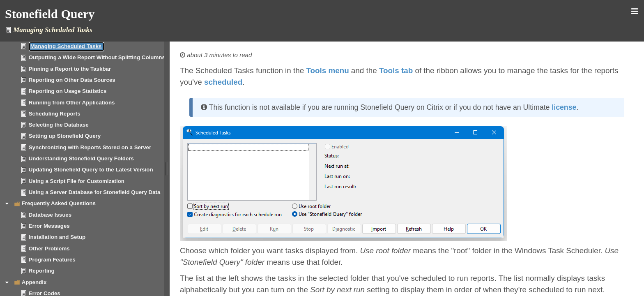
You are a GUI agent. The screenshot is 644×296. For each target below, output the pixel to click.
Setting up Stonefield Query (65, 136)
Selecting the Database (59, 125)
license (564, 107)
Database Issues (50, 215)
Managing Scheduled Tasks (66, 46)
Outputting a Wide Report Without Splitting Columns (97, 57)
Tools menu (327, 71)
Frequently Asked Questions (59, 203)
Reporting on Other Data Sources (72, 80)
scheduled (223, 82)
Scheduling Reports (55, 114)
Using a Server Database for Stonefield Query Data (95, 192)
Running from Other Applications (72, 103)
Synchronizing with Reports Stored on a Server (90, 147)
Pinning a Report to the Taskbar (70, 69)
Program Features (52, 260)
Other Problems (49, 249)
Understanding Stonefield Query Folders (81, 158)
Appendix (34, 282)
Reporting (42, 271)
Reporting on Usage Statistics (68, 91)
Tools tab (396, 71)
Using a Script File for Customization (77, 181)
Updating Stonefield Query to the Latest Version (91, 170)
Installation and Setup (57, 237)
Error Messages (49, 226)
